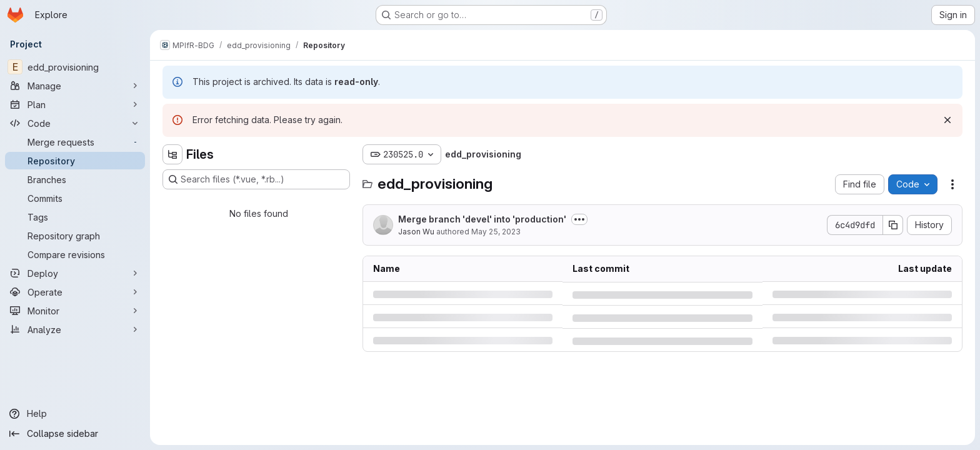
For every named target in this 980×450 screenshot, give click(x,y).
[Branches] (75, 179)
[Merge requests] (75, 142)
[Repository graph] (75, 236)
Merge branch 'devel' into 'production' (482, 219)
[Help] (75, 414)
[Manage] (75, 86)
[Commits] (75, 198)
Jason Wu (416, 232)
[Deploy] (75, 273)
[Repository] (75, 161)
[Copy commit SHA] (893, 225)
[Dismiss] (947, 120)
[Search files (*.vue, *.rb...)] (256, 179)
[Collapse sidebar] (75, 434)
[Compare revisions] (75, 254)
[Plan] (75, 104)
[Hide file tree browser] (172, 154)
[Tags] (75, 217)
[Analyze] (75, 329)
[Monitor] (75, 311)
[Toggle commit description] (579, 219)
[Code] (75, 123)
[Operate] (75, 292)
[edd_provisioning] (75, 67)
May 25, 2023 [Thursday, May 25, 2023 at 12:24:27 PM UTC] (496, 232)
